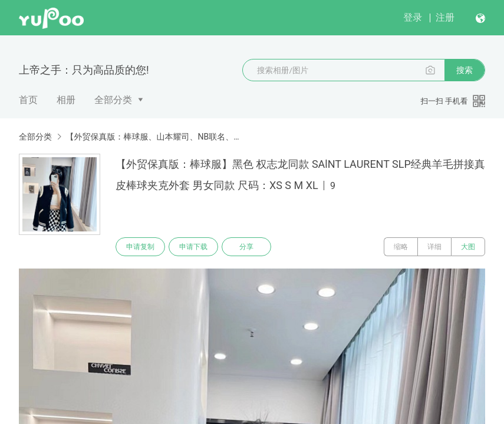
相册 (66, 100)
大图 (468, 247)
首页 (28, 100)
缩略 (401, 247)
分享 (246, 247)
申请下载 (193, 247)
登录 (413, 17)
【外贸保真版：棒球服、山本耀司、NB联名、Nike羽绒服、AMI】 (153, 137)
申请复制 (140, 247)
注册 (445, 17)
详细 (434, 247)
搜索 (465, 70)
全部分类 (113, 100)
